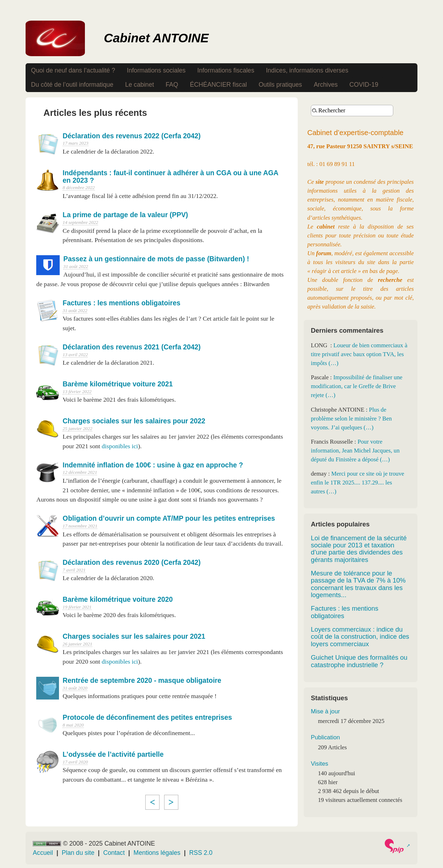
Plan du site (78, 853)
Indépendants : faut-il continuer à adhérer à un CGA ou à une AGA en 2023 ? (170, 176)
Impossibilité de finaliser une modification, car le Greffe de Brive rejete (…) (357, 386)
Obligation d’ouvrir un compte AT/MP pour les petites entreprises (169, 518)
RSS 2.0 (201, 853)
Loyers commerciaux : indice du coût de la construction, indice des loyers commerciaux (360, 636)
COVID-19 (364, 85)
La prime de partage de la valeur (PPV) (125, 215)
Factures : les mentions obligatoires (121, 303)
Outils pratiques (280, 85)
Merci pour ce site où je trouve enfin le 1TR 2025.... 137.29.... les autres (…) (358, 483)
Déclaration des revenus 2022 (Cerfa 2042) (131, 136)
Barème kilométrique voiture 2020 (118, 599)
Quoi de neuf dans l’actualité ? (73, 70)
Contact (114, 853)
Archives (326, 85)
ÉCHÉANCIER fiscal (218, 85)
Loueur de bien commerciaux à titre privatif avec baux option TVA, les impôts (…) (359, 354)
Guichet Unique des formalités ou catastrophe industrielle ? (359, 661)
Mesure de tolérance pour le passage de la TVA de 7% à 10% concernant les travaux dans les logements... (358, 584)
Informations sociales (156, 70)
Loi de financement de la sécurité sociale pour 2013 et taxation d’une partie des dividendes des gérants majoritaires (359, 549)
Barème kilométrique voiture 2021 (118, 384)
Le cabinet (139, 85)
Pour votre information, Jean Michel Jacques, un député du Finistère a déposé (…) (355, 451)
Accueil (43, 853)
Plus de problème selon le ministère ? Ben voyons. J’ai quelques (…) (351, 419)
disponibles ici (120, 446)
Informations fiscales (226, 70)
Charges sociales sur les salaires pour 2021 (134, 636)
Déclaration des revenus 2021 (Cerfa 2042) (131, 347)
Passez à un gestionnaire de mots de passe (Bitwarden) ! (156, 259)
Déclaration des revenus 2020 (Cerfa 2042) (131, 562)
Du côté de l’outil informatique (72, 85)
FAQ (172, 85)
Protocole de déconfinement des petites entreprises (147, 717)
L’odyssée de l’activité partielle (113, 754)
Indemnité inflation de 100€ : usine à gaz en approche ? (153, 465)
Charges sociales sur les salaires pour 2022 (134, 421)
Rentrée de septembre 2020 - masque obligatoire (142, 680)
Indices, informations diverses (307, 70)
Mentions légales (157, 853)
